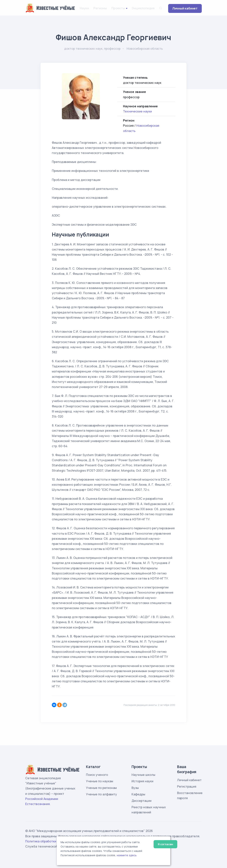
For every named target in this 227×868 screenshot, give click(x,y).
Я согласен (165, 844)
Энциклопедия (143, 8)
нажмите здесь (127, 855)
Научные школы (143, 775)
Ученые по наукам (100, 781)
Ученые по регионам (101, 788)
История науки (142, 781)
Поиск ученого (97, 775)
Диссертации (141, 801)
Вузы (135, 788)
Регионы (100, 8)
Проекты (118, 8)
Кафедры (138, 794)
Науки (84, 8)
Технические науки (137, 111)
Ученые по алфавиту (101, 794)
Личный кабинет (185, 8)
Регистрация (187, 786)
